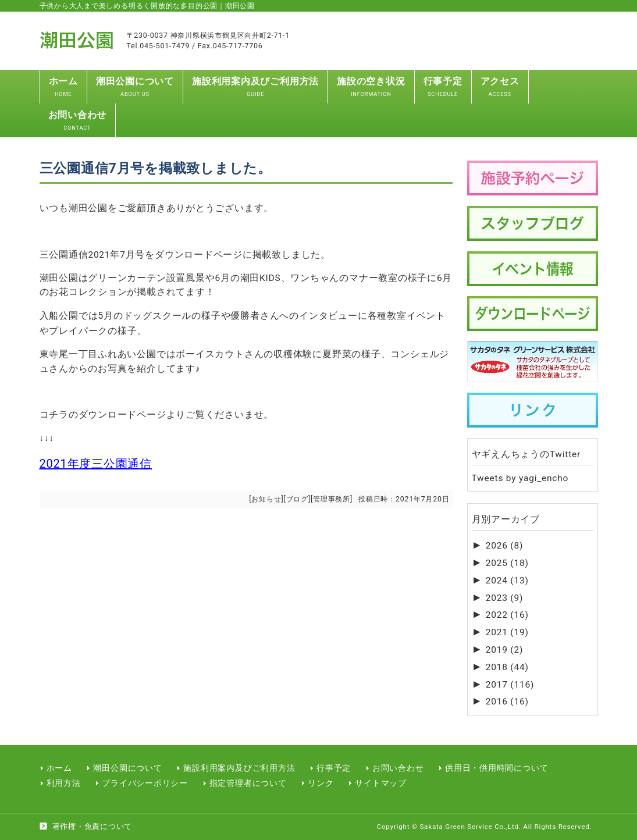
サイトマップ (381, 783)
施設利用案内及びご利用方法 (239, 768)
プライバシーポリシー (145, 783)
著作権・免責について (92, 826)
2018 (507, 667)
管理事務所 (332, 499)
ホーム (59, 768)
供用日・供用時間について (497, 768)
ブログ (297, 499)
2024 (507, 581)
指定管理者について (248, 783)
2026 (504, 546)
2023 (504, 598)
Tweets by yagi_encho (520, 478)
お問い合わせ (398, 768)
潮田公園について (127, 768)
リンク (321, 783)
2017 (510, 685)
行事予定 (334, 768)
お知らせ (266, 499)
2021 (507, 632)
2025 (507, 563)
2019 (504, 650)
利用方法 (64, 783)
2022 (507, 615)
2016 (507, 702)
